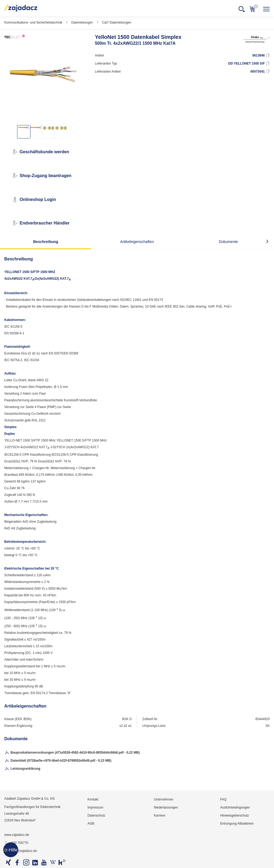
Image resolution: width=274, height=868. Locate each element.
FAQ (223, 799)
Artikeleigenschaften (137, 242)
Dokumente (229, 242)
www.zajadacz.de (17, 835)
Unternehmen (164, 799)
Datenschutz (96, 815)
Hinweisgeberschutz (235, 815)
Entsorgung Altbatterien (237, 824)
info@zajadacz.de (21, 851)
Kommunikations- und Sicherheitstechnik (33, 23)
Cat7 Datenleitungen (117, 23)
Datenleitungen (82, 23)
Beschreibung (46, 242)
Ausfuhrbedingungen (235, 807)
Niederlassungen (166, 807)
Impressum (95, 807)
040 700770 (16, 843)
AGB (91, 824)
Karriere (160, 815)
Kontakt (93, 799)
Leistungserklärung (22, 769)
